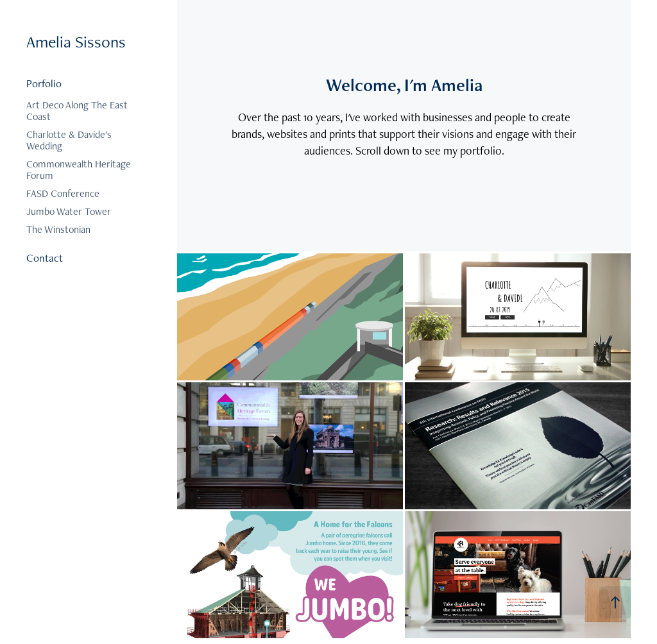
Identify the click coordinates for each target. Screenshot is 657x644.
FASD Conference (63, 193)
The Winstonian (58, 229)
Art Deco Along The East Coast (77, 111)
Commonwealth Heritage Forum (79, 170)
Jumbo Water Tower (69, 211)
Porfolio (44, 83)
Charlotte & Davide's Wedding (69, 140)
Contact (45, 258)
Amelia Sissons (76, 42)
